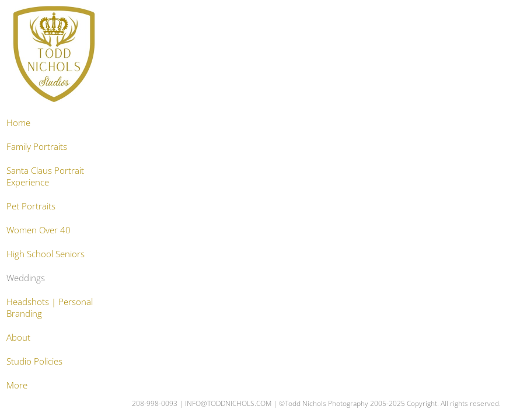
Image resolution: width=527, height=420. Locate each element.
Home (18, 123)
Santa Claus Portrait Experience (45, 176)
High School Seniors (46, 254)
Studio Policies (34, 361)
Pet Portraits (31, 206)
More (17, 385)
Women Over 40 (39, 230)
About (18, 337)
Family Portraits (37, 146)
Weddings (26, 278)
